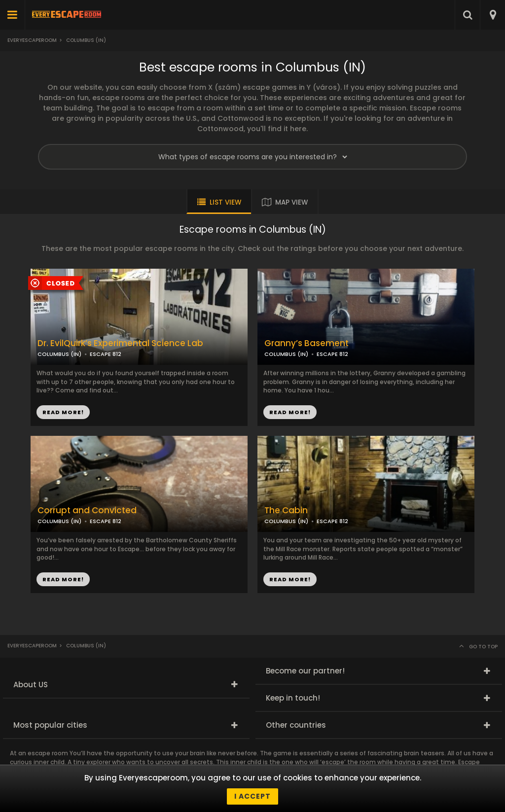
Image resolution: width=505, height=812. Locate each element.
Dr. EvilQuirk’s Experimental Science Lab (120, 343)
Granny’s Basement (307, 343)
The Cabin (286, 511)
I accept (252, 796)
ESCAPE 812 (332, 354)
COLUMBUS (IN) (286, 354)
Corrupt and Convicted (87, 511)
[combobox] (492, 15)
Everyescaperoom (32, 40)
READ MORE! (290, 412)
